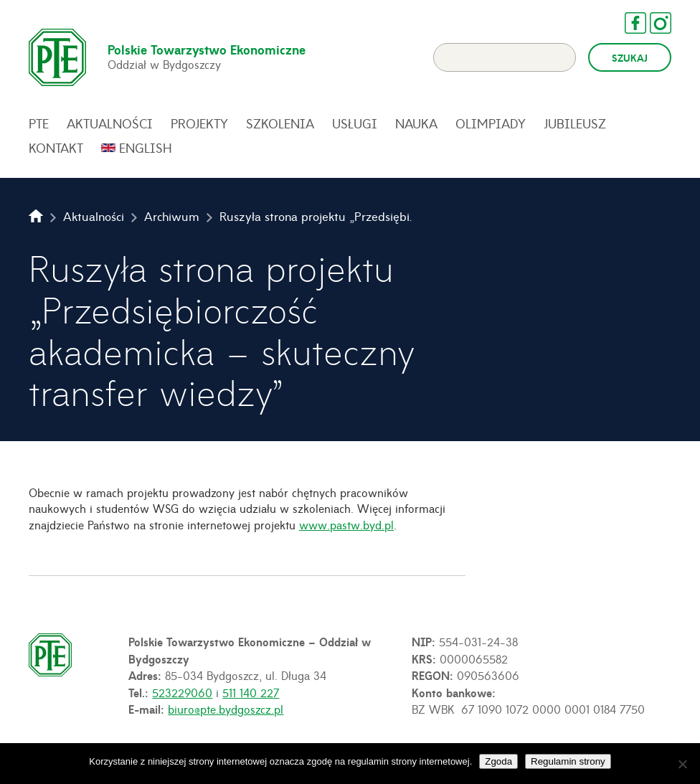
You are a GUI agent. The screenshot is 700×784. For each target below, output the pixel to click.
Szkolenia (280, 123)
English (146, 148)
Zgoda (498, 761)
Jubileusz (575, 123)
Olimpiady (491, 123)
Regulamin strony (568, 761)
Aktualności (110, 123)
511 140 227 (251, 692)
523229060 (182, 692)
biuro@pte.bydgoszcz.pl (226, 709)
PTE (39, 123)
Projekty (199, 123)
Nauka (416, 123)
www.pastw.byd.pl (346, 524)
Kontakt (56, 148)
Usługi (355, 123)
